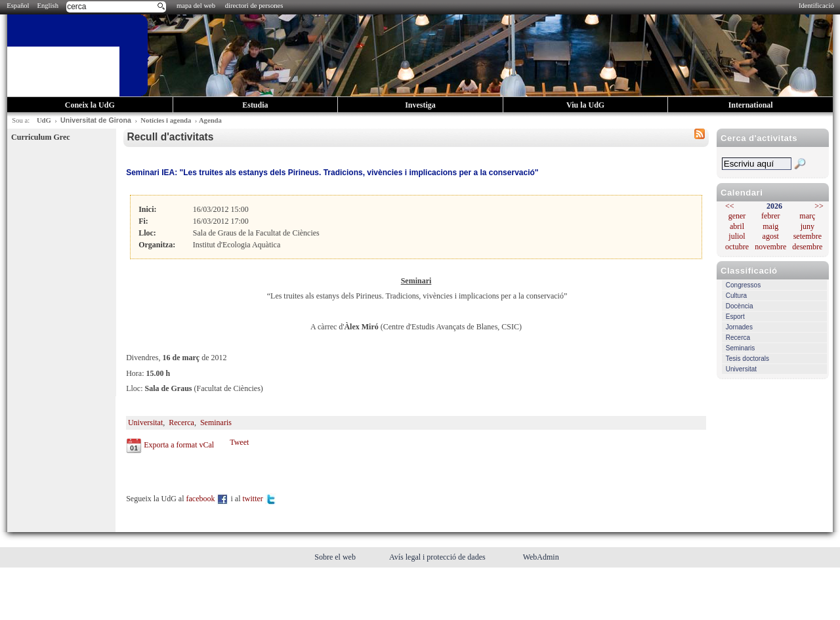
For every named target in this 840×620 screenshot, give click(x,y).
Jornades (739, 327)
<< (730, 206)
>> (819, 206)
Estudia (255, 105)
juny (808, 226)
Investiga (420, 105)
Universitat (741, 369)
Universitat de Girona (96, 120)
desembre (807, 247)
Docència (740, 306)
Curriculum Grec (40, 137)
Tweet (239, 442)
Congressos (743, 285)
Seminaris (740, 348)
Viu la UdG (585, 105)
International (751, 105)
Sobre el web (336, 557)
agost (771, 236)
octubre (737, 247)
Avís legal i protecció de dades (438, 557)
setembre (808, 236)
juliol (737, 236)
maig (770, 226)
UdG (44, 120)
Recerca (738, 338)
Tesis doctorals (747, 359)
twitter (259, 499)
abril (737, 226)
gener (737, 216)
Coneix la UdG (90, 105)
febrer (771, 216)
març (807, 216)
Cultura (736, 296)
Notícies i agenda (166, 120)
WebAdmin (541, 557)
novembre (770, 247)
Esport (735, 317)
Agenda (210, 120)
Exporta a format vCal (179, 445)
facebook (208, 499)
